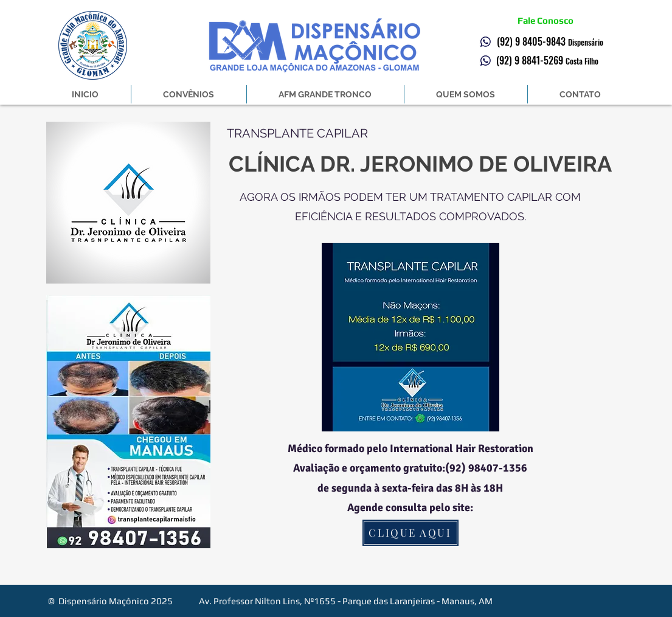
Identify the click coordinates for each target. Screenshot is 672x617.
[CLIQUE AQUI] (410, 533)
